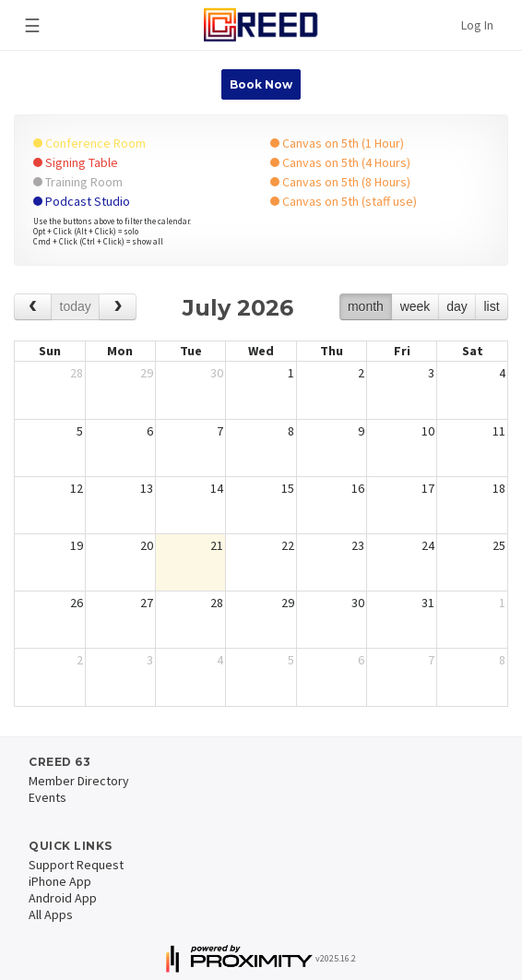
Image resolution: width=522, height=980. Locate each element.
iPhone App (60, 881)
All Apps (51, 914)
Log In (477, 25)
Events (47, 797)
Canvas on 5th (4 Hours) (340, 162)
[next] (118, 307)
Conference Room (89, 143)
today (76, 306)
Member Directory (79, 781)
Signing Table (76, 162)
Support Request (76, 865)
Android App (63, 898)
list (491, 306)
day (457, 306)
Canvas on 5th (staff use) (344, 201)
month (366, 306)
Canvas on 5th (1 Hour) (337, 143)
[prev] (33, 307)
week (415, 306)
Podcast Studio (82, 201)
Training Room (78, 182)
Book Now (261, 84)
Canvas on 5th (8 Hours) (340, 182)
